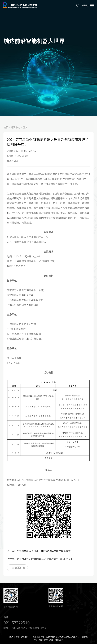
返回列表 (18, 567)
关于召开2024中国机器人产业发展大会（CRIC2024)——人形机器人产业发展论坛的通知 (46, 559)
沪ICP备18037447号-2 (66, 637)
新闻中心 (15, 127)
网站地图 (59, 640)
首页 (6, 127)
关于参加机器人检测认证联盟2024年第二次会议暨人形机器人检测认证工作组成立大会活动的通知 (46, 551)
